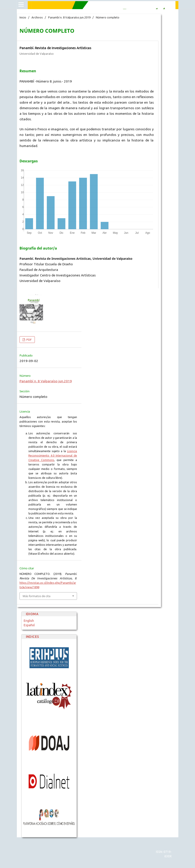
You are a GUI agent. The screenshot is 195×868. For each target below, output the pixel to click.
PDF (29, 340)
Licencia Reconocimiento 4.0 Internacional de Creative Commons (53, 455)
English (29, 621)
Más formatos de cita (36, 596)
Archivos (37, 17)
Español (29, 625)
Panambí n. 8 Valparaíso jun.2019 (69, 17)
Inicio (23, 17)
